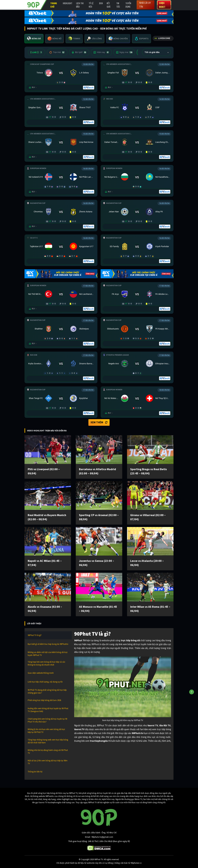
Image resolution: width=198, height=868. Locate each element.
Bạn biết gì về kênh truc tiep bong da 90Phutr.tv (48, 644)
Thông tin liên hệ (35, 772)
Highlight (68, 3)
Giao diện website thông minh (41, 673)
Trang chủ (54, 5)
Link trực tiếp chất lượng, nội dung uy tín (45, 682)
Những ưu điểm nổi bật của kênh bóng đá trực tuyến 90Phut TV (48, 654)
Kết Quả (109, 5)
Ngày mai (124, 52)
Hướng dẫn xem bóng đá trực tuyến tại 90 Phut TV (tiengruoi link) (48, 710)
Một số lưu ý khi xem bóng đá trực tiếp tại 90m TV (48, 762)
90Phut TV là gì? (35, 635)
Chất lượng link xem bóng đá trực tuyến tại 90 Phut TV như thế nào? (47, 720)
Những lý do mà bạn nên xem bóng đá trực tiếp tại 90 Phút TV (46, 731)
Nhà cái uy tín (145, 5)
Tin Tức (118, 5)
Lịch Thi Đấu (80, 5)
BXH (101, 3)
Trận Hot (57, 52)
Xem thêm (99, 422)
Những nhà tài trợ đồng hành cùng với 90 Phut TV (48, 752)
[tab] (34, 39)
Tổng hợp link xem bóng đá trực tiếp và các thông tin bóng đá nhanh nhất (46, 663)
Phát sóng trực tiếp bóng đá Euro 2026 (44, 700)
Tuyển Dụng (128, 5)
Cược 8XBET (162, 5)
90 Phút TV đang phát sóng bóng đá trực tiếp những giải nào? (47, 691)
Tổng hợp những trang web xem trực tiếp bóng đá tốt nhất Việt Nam (48, 741)
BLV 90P (79, 52)
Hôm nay (101, 52)
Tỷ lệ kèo (91, 5)
